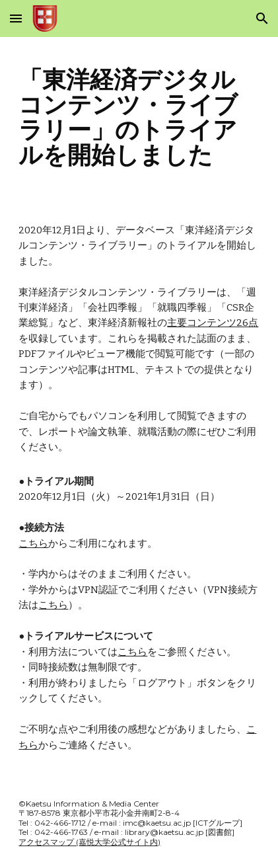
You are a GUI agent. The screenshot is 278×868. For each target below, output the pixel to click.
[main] (139, 117)
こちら (33, 543)
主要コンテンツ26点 (213, 323)
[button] (16, 18)
